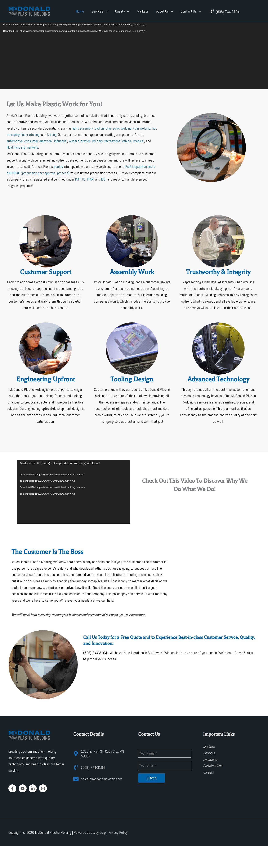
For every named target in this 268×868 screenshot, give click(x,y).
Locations (210, 759)
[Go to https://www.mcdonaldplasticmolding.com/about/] (218, 264)
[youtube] (23, 788)
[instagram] (44, 788)
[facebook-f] (13, 788)
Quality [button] (120, 11)
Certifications (213, 766)
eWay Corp (98, 832)
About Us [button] (162, 11)
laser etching (30, 134)
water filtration (80, 141)
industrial (61, 141)
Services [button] (97, 11)
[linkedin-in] (33, 788)
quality (59, 166)
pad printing (103, 128)
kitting (52, 134)
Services (209, 753)
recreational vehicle (118, 141)
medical (139, 141)
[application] (134, 52)
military (98, 141)
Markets (143, 11)
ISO (103, 179)
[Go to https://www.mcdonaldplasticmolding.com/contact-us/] (46, 264)
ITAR (90, 179)
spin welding (142, 128)
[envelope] (98, 779)
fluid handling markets (22, 147)
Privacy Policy (118, 832)
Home (80, 11)
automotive (15, 141)
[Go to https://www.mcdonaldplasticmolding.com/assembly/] (132, 264)
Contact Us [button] (189, 11)
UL (84, 179)
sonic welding (122, 128)
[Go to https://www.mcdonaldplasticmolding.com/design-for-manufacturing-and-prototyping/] (46, 374)
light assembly (83, 128)
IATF (78, 179)
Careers (208, 772)
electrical (46, 141)
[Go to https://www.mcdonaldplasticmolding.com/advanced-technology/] (218, 374)
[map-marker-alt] (102, 754)
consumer (31, 141)
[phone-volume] (225, 12)
